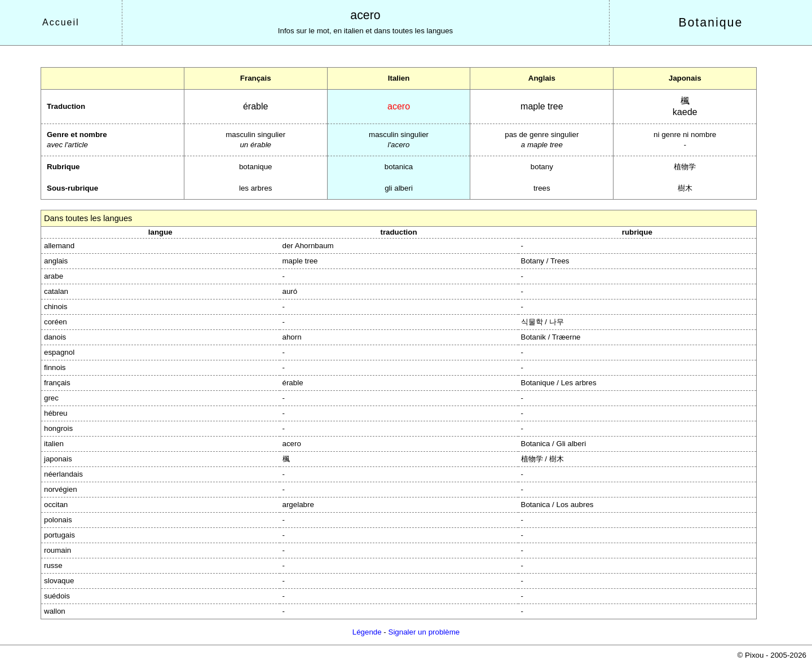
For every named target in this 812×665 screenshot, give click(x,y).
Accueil (61, 22)
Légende (367, 632)
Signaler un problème (424, 632)
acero (365, 15)
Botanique (710, 23)
